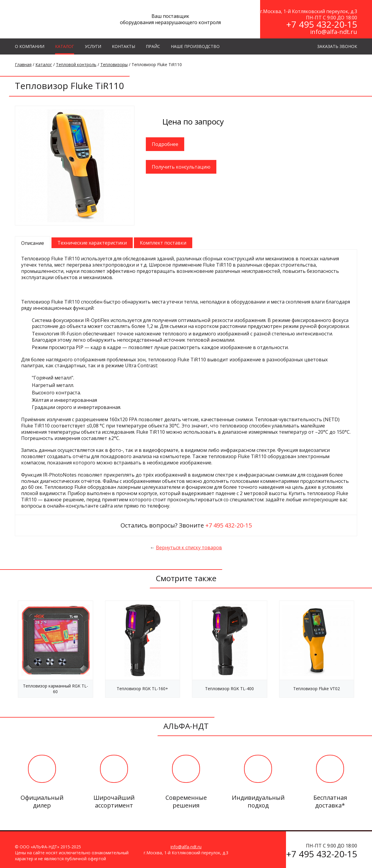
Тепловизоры (114, 64)
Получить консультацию (181, 167)
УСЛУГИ (93, 46)
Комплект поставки (163, 243)
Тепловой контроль (76, 64)
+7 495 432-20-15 (322, 24)
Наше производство (195, 46)
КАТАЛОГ (65, 46)
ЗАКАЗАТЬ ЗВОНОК (337, 46)
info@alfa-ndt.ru (334, 32)
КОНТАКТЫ (124, 46)
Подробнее (165, 144)
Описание (33, 243)
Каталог (44, 64)
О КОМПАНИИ (30, 46)
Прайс (153, 46)
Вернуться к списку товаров (189, 547)
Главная (23, 64)
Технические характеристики (92, 243)
